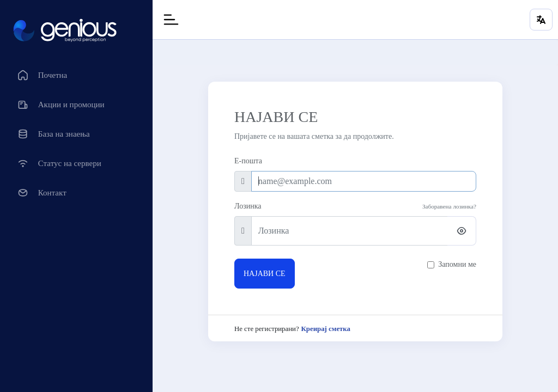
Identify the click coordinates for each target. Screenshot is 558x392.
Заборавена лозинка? (449, 206)
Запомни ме (457, 264)
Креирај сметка (326, 329)
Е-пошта (248, 161)
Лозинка (248, 206)
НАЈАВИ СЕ (265, 274)
